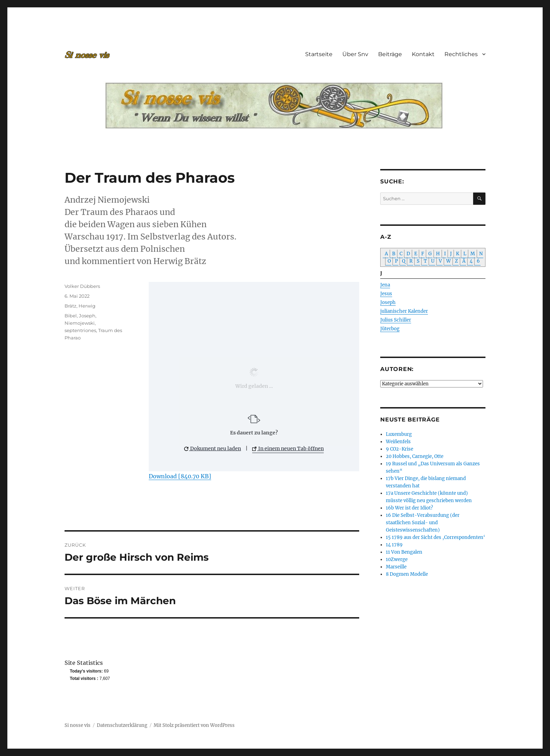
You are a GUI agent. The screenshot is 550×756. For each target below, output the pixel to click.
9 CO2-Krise (400, 449)
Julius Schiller (396, 320)
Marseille (396, 567)
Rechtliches (461, 54)
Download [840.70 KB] (180, 476)
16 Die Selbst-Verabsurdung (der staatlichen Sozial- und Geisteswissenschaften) (423, 523)
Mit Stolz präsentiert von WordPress (194, 725)
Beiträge (390, 54)
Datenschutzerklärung (122, 725)
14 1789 (394, 545)
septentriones (80, 330)
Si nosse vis (78, 725)
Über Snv (355, 54)
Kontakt (423, 54)
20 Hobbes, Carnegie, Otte (415, 456)
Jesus (386, 294)
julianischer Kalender (404, 311)
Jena (385, 285)
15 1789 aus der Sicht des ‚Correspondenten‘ (435, 537)
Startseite (319, 54)
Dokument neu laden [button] (213, 448)
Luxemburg (399, 434)
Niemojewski (80, 323)
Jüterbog (390, 329)
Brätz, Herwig (80, 306)
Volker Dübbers (82, 286)
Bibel (71, 316)
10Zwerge (397, 559)
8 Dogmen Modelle (407, 574)
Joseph (87, 316)
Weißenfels (398, 442)
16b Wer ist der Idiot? (409, 508)
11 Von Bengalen (404, 552)
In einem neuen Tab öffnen (288, 448)
